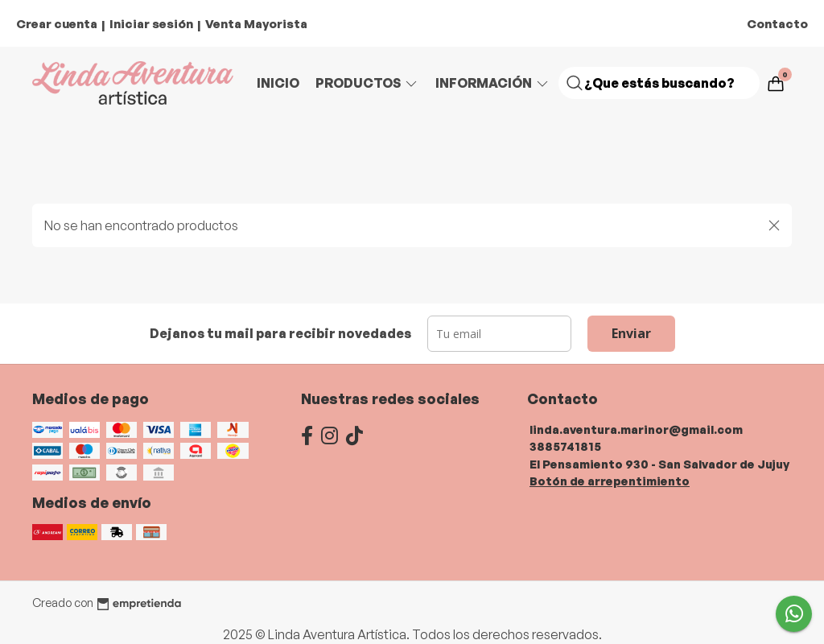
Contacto (777, 24)
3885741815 (565, 446)
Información (493, 83)
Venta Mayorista (256, 24)
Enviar (631, 333)
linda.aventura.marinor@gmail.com (636, 429)
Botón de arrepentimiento (610, 481)
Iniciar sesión (151, 24)
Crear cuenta (57, 24)
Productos (367, 83)
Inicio (278, 83)
